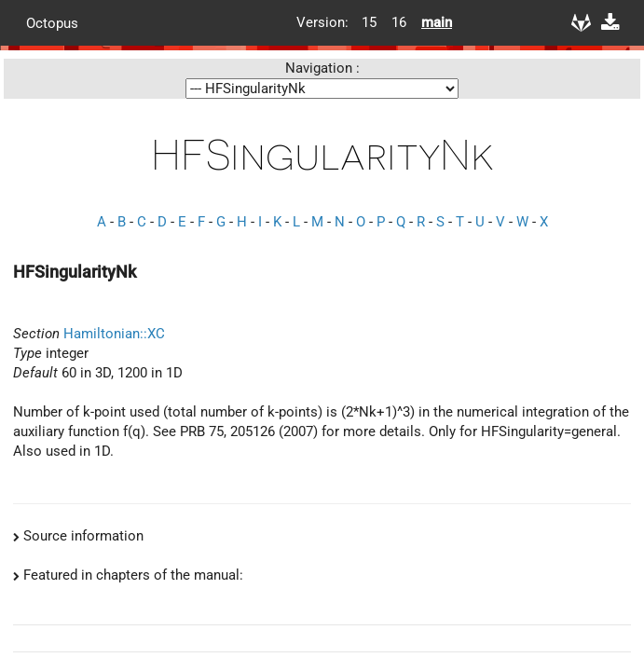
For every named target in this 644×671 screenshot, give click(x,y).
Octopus (52, 22)
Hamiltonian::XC (114, 334)
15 (369, 22)
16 (399, 22)
